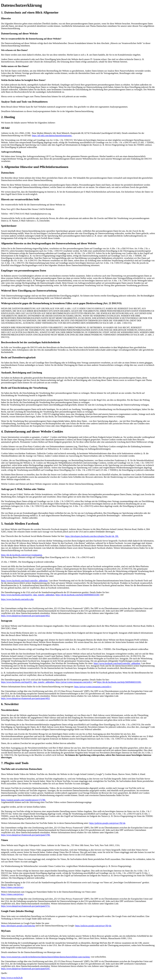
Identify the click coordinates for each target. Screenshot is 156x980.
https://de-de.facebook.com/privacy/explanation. (22, 555)
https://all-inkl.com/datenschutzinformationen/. (52, 136)
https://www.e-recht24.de (12, 978)
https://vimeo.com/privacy (12, 887)
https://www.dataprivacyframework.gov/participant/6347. (26, 969)
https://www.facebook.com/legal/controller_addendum (24, 581)
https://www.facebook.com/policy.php (17, 599)
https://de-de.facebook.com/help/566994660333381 (78, 595)
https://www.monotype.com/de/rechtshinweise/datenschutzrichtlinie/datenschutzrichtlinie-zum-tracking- (46, 957)
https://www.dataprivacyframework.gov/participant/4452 (25, 616)
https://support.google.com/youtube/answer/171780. (23, 800)
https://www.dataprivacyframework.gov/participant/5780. (26, 835)
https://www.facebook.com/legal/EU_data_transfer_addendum (28, 595)
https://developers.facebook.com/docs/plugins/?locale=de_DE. (92, 536)
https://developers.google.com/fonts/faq (18, 926)
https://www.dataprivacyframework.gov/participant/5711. (26, 906)
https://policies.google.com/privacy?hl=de (107, 823)
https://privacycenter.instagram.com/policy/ (74, 682)
